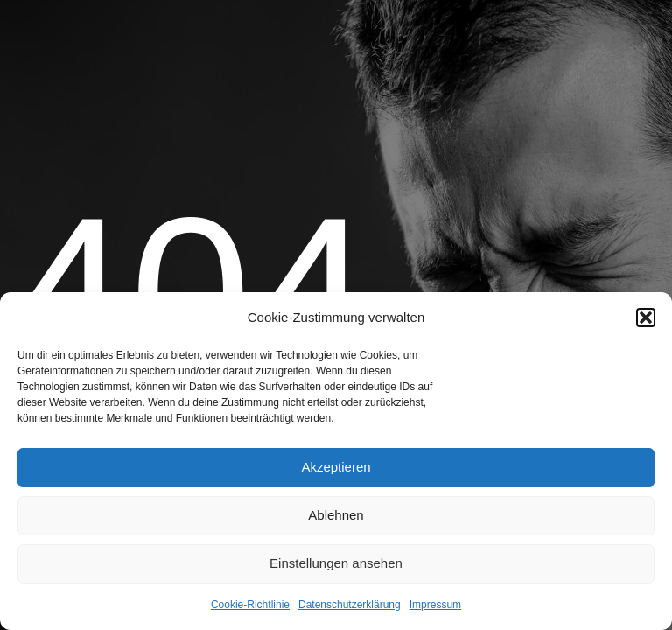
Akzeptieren (336, 467)
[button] (646, 318)
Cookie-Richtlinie (250, 605)
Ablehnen (336, 515)
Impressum (435, 605)
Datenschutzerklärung (350, 605)
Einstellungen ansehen (336, 563)
